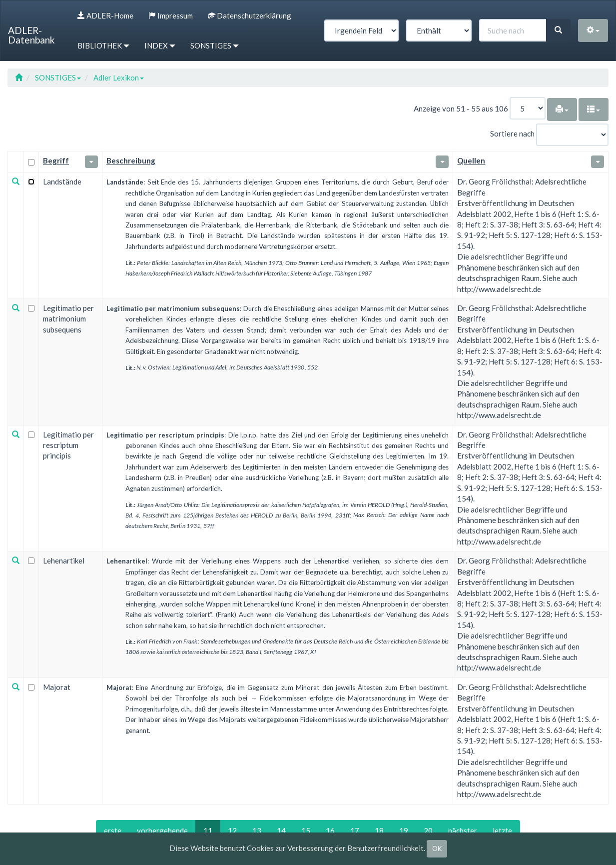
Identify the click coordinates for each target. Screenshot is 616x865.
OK (437, 848)
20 (428, 830)
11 (208, 830)
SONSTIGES (58, 77)
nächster (463, 830)
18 (379, 830)
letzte (502, 830)
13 (257, 830)
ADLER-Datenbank (31, 35)
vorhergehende (162, 830)
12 (232, 830)
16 (330, 830)
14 (281, 830)
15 (306, 830)
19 (404, 830)
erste (113, 830)
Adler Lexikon (119, 77)
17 (355, 830)
